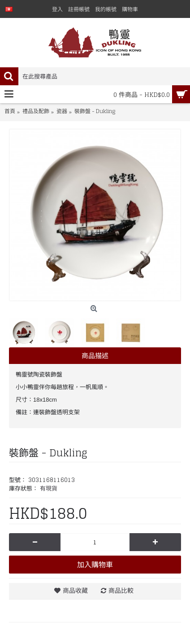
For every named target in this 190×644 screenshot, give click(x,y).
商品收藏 (75, 590)
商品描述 (95, 356)
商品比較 (121, 590)
